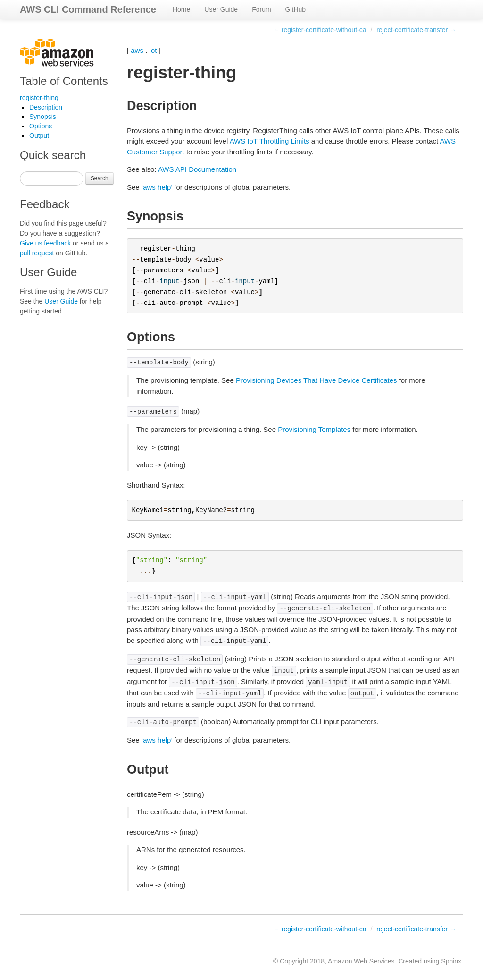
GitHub (296, 9)
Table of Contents (64, 81)
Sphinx (451, 961)
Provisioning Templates (314, 429)
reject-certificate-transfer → (416, 30)
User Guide (221, 9)
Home (181, 9)
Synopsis (43, 117)
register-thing (39, 98)
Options (41, 126)
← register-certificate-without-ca (320, 30)
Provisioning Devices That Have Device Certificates (316, 380)
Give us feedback (45, 243)
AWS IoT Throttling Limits (270, 141)
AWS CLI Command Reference (88, 9)
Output (39, 135)
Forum (261, 9)
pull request (37, 253)
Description (46, 107)
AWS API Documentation (197, 169)
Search (100, 178)
